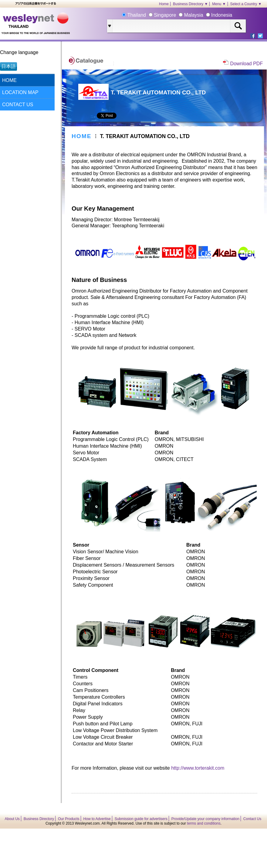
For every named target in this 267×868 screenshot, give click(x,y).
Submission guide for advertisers (141, 819)
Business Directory (39, 819)
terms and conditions (204, 823)
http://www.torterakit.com (198, 768)
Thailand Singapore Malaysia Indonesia (179, 15)
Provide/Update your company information (205, 819)
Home (164, 4)
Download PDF (247, 64)
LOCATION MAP (20, 92)
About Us (12, 819)
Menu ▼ (219, 4)
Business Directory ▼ (190, 4)
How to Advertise (97, 819)
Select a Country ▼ (246, 4)
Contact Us (252, 819)
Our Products (69, 819)
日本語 (8, 66)
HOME (9, 80)
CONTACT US (18, 105)
